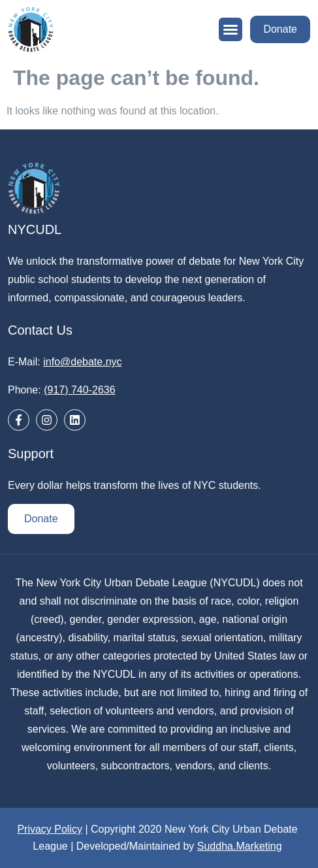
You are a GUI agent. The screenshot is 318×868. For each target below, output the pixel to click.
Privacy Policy (50, 829)
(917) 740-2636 (79, 390)
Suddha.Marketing (240, 846)
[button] (231, 29)
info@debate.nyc (82, 362)
